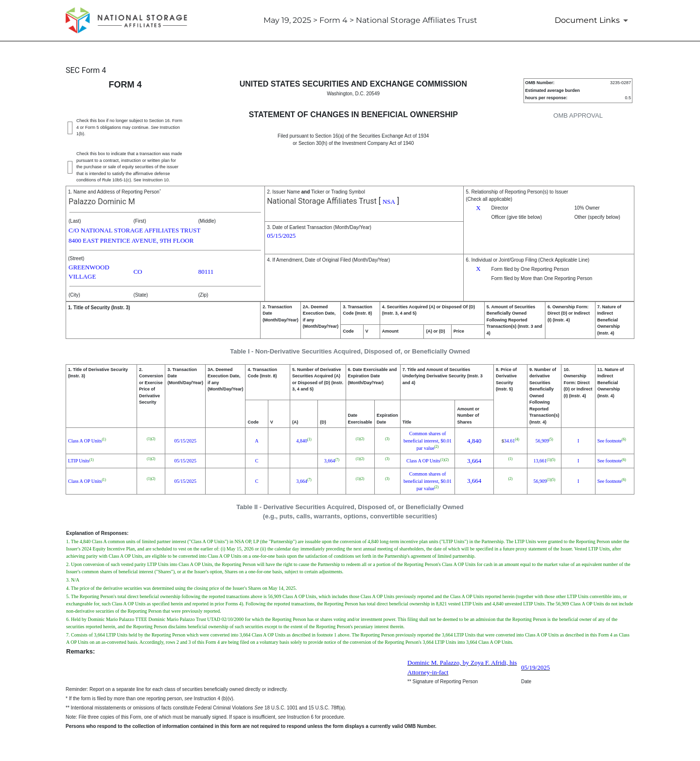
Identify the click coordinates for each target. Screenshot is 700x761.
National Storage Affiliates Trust (322, 201)
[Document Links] (593, 20)
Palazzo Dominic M (102, 202)
